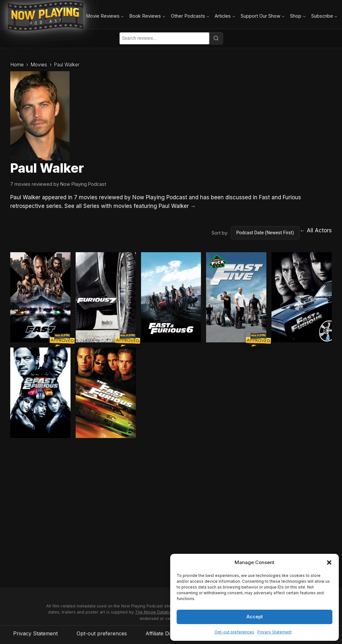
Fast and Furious (280, 197)
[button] (329, 562)
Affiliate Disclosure (168, 633)
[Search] (216, 38)
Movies (39, 65)
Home (17, 65)
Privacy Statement (275, 632)
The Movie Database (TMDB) (164, 612)
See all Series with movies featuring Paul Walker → (130, 206)
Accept (255, 617)
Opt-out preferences (234, 632)
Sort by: (220, 233)
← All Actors (316, 230)
